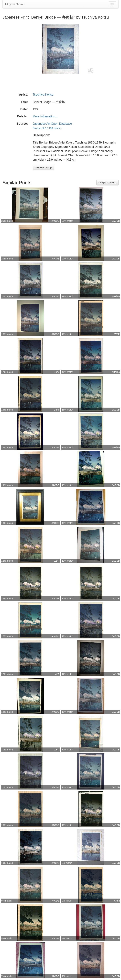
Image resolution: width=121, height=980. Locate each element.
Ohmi (56, 372)
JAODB (55, 221)
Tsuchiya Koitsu (43, 95)
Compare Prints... (107, 183)
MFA (57, 674)
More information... (45, 116)
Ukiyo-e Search (15, 4)
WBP (117, 334)
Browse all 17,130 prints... (47, 128)
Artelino (116, 296)
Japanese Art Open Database (52, 124)
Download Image (43, 167)
